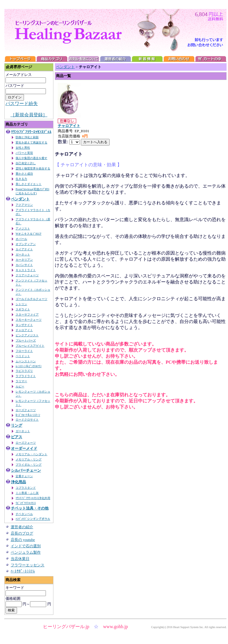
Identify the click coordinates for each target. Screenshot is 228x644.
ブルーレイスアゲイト (30, 346)
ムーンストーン (26, 361)
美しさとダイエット (29, 184)
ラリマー (21, 381)
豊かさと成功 (24, 174)
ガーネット (23, 254)
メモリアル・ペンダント (31, 454)
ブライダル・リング (29, 465)
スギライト (23, 309)
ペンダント (20, 199)
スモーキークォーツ (29, 320)
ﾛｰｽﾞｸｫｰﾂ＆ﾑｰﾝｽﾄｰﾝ (28, 415)
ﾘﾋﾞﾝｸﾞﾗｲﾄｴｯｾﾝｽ (26, 503)
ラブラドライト (26, 376)
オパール (21, 239)
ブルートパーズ (26, 340)
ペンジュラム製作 (26, 552)
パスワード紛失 (22, 103)
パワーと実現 (24, 153)
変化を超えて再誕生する (31, 142)
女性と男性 (23, 148)
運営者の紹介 (22, 527)
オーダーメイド (24, 448)
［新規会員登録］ (29, 115)
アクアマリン (24, 205)
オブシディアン (26, 244)
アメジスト (23, 228)
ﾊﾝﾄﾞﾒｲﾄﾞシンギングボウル (33, 519)
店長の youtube (23, 540)
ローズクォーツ (26, 410)
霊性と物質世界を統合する (33, 168)
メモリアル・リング (29, 459)
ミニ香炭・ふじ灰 (27, 493)
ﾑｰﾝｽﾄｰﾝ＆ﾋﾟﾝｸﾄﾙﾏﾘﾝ (29, 366)
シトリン (21, 304)
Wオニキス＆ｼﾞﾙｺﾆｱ (28, 234)
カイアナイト (24, 249)
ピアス (17, 437)
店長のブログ (22, 533)
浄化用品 (18, 482)
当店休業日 (20, 559)
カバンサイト (24, 265)
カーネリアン (24, 260)
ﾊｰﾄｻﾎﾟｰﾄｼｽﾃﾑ (23, 571)
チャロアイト (24, 330)
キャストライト (26, 270)
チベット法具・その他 (30, 508)
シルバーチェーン (26, 470)
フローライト (24, 351)
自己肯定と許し (26, 163)
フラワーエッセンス (28, 565)
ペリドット (23, 356)
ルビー (20, 386)
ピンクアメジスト (27, 335)
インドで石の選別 (26, 546)
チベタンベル (24, 514)
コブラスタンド (26, 488)
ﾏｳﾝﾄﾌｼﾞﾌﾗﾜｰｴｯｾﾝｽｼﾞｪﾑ (31, 132)
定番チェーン (24, 476)
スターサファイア (27, 314)
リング (17, 425)
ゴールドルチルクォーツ (31, 299)
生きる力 (21, 179)
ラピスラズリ (24, 371)
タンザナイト (24, 325)
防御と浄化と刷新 (27, 137)
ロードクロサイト (27, 420)
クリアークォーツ (27, 275)
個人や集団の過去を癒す (31, 158)
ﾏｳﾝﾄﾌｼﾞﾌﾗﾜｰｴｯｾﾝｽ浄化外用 (33, 498)
